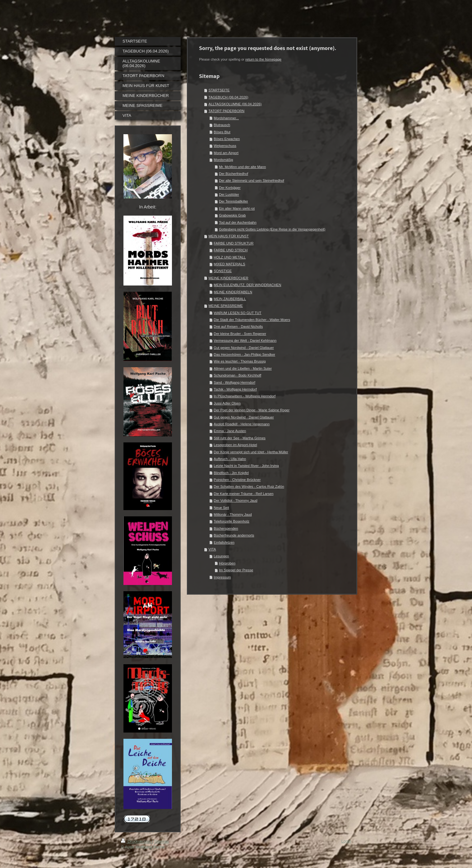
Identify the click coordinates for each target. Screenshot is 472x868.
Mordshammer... (226, 118)
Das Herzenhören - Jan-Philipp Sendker (244, 354)
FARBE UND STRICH (231, 250)
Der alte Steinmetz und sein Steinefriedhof (252, 180)
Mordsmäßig (223, 160)
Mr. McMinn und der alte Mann (242, 167)
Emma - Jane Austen (230, 431)
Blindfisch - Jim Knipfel (231, 473)
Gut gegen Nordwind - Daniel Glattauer (244, 348)
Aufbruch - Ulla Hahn (230, 459)
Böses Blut (222, 132)
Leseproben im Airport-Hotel (235, 445)
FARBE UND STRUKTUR (234, 243)
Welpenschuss (225, 146)
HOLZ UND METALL (230, 257)
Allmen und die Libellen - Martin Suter (243, 368)
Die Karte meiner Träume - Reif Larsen (243, 494)
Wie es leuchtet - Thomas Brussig (240, 361)
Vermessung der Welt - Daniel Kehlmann (245, 340)
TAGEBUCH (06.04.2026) (229, 97)
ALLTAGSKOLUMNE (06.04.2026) (235, 104)
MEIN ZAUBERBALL (230, 299)
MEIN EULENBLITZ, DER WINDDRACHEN (247, 285)
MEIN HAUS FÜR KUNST (229, 236)
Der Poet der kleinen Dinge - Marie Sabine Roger (252, 410)
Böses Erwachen (227, 139)
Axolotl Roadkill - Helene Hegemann (242, 424)
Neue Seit (221, 508)
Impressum (222, 577)
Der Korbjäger (230, 188)
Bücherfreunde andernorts (234, 535)
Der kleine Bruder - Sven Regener (240, 334)
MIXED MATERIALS (229, 264)
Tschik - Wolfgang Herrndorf (235, 389)
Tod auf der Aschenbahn (238, 222)
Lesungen (221, 556)
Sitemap (162, 841)
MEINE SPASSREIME (226, 306)
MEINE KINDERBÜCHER (229, 278)
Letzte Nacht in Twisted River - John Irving (246, 466)
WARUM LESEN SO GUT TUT (237, 313)
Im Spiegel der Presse (236, 570)
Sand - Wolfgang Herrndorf (234, 382)
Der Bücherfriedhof (234, 174)
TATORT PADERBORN (227, 111)
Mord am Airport (226, 153)
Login (346, 841)
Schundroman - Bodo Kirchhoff (237, 375)
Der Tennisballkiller (234, 201)
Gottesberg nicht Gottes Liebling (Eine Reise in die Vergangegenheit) (272, 229)
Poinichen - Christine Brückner (237, 480)
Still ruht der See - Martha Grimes (240, 438)
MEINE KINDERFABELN (233, 292)
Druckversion (137, 841)
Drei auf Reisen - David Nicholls (238, 327)
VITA (212, 549)
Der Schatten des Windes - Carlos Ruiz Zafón (249, 487)
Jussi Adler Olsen (227, 403)
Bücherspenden (226, 528)
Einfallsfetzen (224, 542)
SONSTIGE (223, 271)
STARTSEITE (219, 90)
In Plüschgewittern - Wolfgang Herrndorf (245, 396)
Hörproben (227, 563)
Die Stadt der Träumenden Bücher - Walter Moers (252, 320)
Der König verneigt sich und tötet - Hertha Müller (251, 452)
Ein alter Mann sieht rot (237, 208)
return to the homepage (263, 59)
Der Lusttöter (229, 194)
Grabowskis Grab (232, 215)
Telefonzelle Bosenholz (231, 521)
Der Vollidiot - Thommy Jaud (235, 500)
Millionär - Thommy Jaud (233, 514)
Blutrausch (222, 125)
